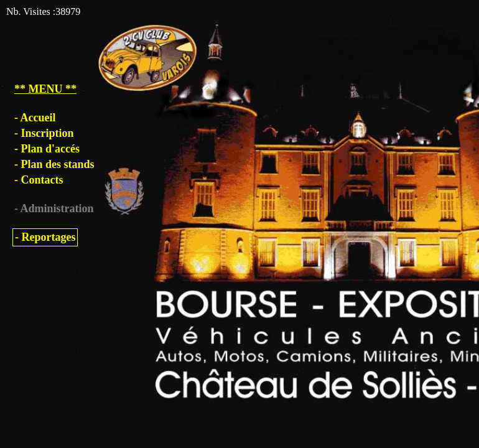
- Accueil (35, 118)
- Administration (54, 208)
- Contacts (39, 180)
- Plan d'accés (47, 149)
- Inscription (44, 133)
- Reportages (45, 237)
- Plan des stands (54, 164)
